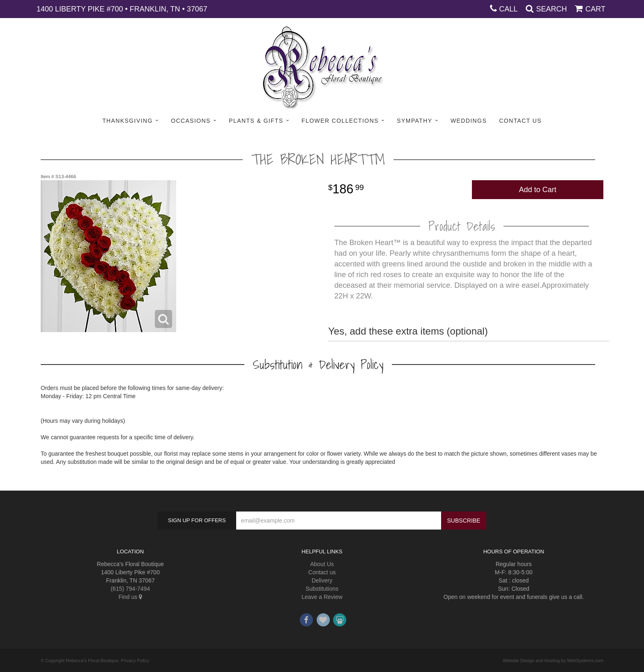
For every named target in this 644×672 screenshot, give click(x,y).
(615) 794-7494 (130, 589)
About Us (322, 564)
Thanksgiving (128, 121)
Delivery (322, 580)
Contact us (322, 572)
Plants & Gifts (256, 121)
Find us (130, 597)
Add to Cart (537, 190)
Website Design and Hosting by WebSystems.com (553, 661)
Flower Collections (340, 121)
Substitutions (322, 589)
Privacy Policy (135, 661)
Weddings (469, 121)
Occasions (191, 121)
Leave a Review (322, 597)
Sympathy (414, 121)
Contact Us (520, 121)
